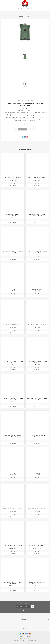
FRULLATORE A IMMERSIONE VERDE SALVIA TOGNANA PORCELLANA (13, 325)
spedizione (34, 640)
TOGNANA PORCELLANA (28, 100)
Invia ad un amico (34, 129)
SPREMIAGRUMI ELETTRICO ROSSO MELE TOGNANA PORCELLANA (37, 289)
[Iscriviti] (23, 606)
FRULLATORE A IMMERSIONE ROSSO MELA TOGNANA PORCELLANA (37, 325)
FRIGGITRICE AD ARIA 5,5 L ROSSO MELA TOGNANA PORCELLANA (13, 546)
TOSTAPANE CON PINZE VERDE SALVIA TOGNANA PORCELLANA (13, 215)
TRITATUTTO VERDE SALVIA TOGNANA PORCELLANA (13, 473)
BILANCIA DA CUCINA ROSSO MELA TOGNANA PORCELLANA (37, 399)
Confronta (31, 129)
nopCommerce (28, 638)
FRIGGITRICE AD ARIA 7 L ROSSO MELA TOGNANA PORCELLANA (37, 583)
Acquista (23, 129)
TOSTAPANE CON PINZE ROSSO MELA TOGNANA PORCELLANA (37, 215)
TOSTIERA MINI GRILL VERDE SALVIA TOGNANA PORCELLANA (13, 509)
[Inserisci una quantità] (16, 129)
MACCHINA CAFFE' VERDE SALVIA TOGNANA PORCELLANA (13, 252)
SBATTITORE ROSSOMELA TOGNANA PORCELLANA (37, 436)
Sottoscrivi (33, 606)
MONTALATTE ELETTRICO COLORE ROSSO (37, 178)
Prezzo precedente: (23, 110)
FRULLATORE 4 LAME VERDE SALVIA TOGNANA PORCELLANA (13, 362)
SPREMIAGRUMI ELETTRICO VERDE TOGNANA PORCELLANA (13, 289)
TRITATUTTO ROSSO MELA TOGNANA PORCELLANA (37, 473)
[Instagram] (27, 610)
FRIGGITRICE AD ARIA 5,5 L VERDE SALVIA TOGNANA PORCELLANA (37, 546)
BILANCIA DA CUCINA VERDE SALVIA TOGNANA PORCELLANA (13, 399)
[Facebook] (23, 610)
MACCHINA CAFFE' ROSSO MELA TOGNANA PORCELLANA (37, 252)
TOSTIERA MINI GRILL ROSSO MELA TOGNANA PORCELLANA (37, 509)
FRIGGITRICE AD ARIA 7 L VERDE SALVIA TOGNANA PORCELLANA (13, 583)
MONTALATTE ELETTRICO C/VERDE (13, 178)
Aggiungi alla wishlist (29, 129)
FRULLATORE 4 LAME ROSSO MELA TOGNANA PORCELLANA (37, 362)
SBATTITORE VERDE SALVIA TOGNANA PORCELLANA (13, 436)
